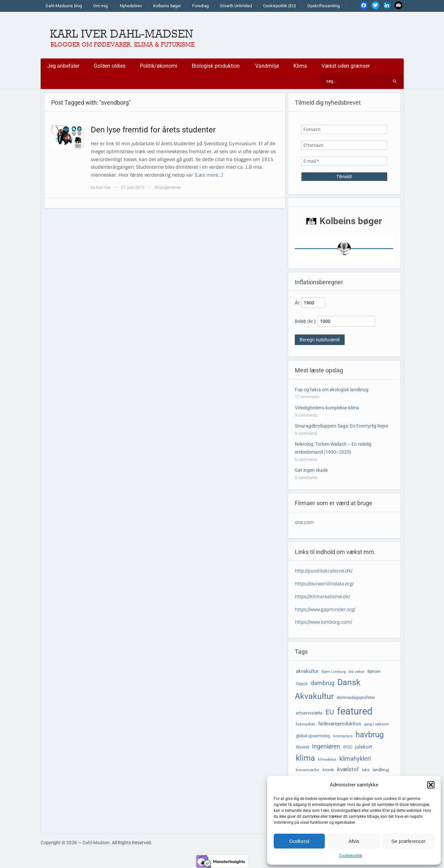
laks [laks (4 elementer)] (366, 770)
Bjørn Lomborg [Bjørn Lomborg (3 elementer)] (334, 672)
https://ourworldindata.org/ (324, 584)
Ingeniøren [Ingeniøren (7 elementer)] (326, 746)
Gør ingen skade (311, 470)
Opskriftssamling (324, 6)
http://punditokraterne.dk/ (324, 571)
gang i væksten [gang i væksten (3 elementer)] (376, 724)
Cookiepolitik (351, 856)
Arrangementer (168, 188)
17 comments (307, 397)
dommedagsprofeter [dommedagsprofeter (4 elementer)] (356, 697)
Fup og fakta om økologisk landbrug (332, 390)
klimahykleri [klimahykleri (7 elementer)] (355, 759)
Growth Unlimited (236, 6)
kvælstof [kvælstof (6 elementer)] (348, 769)
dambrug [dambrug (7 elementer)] (323, 683)
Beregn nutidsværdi (320, 340)
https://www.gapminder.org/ (325, 609)
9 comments (306, 415)
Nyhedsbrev (131, 6)
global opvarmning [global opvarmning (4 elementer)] (313, 736)
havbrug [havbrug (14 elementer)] (370, 735)
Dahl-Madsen (96, 843)
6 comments (306, 460)
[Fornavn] (344, 129)
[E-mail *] (344, 161)
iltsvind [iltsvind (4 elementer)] (302, 747)
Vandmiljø (267, 66)
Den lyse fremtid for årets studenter (153, 130)
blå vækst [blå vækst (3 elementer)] (357, 672)
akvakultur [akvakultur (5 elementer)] (307, 671)
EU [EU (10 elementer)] (330, 712)
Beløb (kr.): (306, 321)
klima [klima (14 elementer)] (305, 758)
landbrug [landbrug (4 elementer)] (381, 770)
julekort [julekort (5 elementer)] (364, 747)
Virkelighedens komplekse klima (327, 408)
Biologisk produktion (216, 66)
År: (298, 303)
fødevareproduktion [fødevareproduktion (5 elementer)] (340, 724)
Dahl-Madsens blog (64, 6)
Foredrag (200, 6)
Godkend (299, 841)
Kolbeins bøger (167, 6)
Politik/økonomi (159, 66)
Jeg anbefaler (63, 66)
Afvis (354, 841)
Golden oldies (110, 66)
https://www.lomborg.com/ (323, 622)
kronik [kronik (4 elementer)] (328, 770)
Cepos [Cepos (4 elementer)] (302, 684)
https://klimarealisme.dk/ (322, 597)
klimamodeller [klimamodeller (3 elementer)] (308, 770)
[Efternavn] (344, 145)
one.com (304, 522)
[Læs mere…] (209, 175)
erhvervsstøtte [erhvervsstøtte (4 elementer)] (309, 713)
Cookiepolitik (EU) (280, 6)
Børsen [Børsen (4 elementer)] (374, 671)
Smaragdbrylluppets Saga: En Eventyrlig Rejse (342, 426)
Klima (300, 66)
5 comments (306, 478)
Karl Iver (103, 188)
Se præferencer (408, 841)
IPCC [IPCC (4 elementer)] (348, 747)
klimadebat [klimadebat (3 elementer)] (327, 760)
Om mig (100, 6)
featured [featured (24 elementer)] (355, 711)
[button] (431, 785)
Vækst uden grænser (346, 66)
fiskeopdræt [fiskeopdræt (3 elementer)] (306, 724)
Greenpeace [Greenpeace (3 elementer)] (343, 736)
